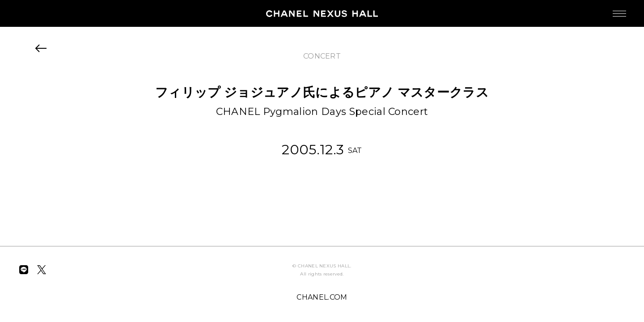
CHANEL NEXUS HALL (322, 13)
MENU (610, 9)
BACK (41, 48)
